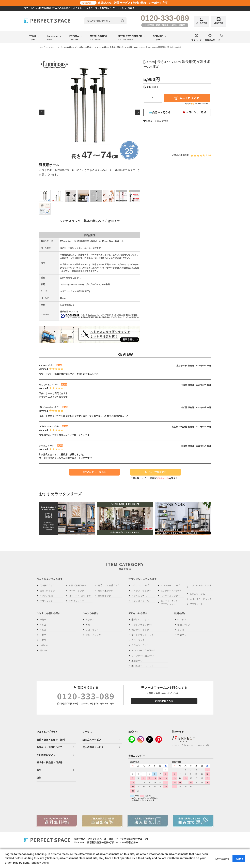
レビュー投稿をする (154, 473)
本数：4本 (133, 47)
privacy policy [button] (41, 863)
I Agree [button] (239, 859)
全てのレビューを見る (94, 472)
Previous (42, 112)
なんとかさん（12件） (49, 385)
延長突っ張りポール (118, 47)
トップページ (45, 47)
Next (137, 112)
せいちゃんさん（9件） (50, 407)
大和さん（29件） (47, 446)
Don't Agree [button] (222, 859)
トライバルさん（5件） (50, 427)
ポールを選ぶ (102, 47)
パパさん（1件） (47, 365)
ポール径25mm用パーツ (85, 47)
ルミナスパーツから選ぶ (62, 47)
